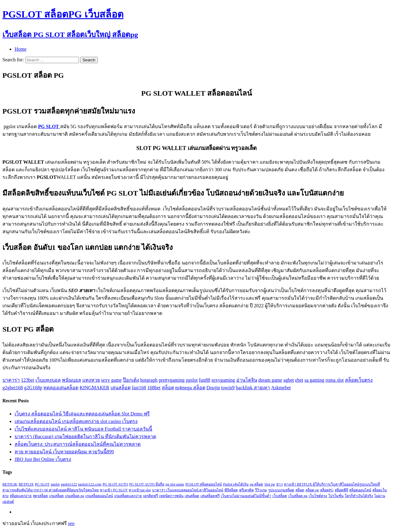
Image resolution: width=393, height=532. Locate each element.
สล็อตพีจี (341, 490)
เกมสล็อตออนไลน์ (99, 496)
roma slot (335, 380)
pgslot (192, 380)
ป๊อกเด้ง (131, 380)
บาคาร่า (11, 380)
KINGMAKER (94, 388)
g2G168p (33, 388)
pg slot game (175, 484)
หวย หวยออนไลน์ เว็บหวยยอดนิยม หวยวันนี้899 (64, 452)
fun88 (205, 380)
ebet (299, 380)
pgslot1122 (69, 484)
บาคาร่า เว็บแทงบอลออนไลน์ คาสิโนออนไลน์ (188, 490)
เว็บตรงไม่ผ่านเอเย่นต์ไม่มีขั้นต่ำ (246, 496)
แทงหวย (91, 380)
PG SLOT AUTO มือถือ (147, 484)
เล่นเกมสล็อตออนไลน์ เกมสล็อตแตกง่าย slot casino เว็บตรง (76, 421)
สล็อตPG (327, 490)
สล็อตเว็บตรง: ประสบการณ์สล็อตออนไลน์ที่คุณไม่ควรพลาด (78, 444)
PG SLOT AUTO (115, 484)
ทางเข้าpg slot (140, 490)
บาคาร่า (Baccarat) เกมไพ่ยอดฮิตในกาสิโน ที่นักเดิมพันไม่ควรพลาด (85, 437)
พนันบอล (72, 380)
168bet (154, 388)
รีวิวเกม (261, 490)
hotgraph (149, 380)
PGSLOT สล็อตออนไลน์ (203, 484)
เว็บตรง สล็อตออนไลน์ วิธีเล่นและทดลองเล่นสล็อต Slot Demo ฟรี (82, 414)
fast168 (139, 388)
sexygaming (223, 380)
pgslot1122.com (90, 484)
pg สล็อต (256, 484)
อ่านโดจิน (247, 380)
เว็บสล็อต (280, 496)
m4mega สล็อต (190, 388)
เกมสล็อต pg (75, 496)
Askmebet (281, 388)
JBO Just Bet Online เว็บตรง (43, 459)
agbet (289, 380)
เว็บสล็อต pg (298, 496)
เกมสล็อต (56, 496)
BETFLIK (10, 484)
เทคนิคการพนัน (171, 496)
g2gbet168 (13, 388)
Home (21, 49)
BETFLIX (26, 484)
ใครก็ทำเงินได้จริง (359, 496)
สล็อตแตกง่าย (21, 496)
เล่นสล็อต (121, 388)
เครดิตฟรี (150, 496)
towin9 (228, 388)
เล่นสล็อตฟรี (210, 496)
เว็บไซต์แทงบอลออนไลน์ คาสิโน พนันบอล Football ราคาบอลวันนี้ (83, 429)
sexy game (111, 380)
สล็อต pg (312, 490)
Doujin (213, 388)
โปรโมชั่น (336, 496)
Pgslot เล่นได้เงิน (236, 484)
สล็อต (168, 388)
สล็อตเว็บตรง (359, 380)
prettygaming (171, 380)
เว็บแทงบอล (48, 380)
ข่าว (279, 484)
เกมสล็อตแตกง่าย (128, 496)
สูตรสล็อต (40, 496)
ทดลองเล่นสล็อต (61, 388)
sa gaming (314, 380)
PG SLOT (42, 484)
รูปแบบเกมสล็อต (281, 490)
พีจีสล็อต (231, 490)
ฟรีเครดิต (246, 490)
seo (71, 523)
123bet (28, 380)
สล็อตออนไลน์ (360, 490)
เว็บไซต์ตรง (318, 496)
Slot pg (269, 484)
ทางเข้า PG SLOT (114, 490)
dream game (270, 380)
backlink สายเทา (253, 388)
